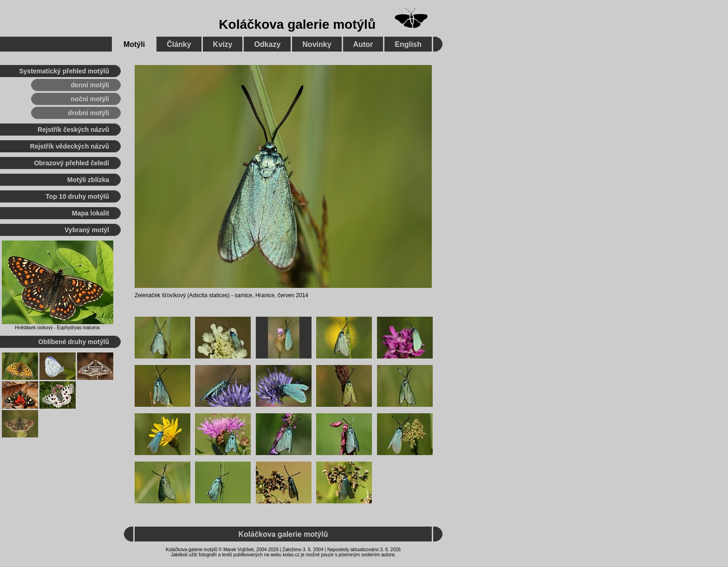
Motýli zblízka (88, 180)
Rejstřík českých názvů (73, 130)
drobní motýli (88, 113)
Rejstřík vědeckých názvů (70, 146)
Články (179, 44)
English (408, 44)
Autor (363, 44)
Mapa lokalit (91, 213)
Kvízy (223, 44)
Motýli (134, 44)
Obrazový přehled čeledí (71, 163)
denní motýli (90, 85)
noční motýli (90, 99)
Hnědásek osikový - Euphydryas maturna (57, 328)
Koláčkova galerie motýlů (297, 24)
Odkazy (267, 44)
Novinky (317, 44)
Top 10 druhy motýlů (77, 196)
